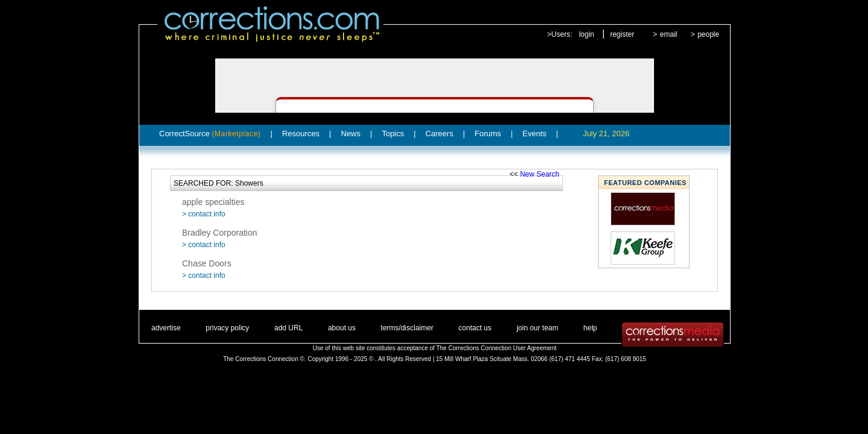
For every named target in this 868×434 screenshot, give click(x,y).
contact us (475, 328)
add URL (288, 328)
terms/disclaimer (407, 328)
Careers (439, 134)
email (669, 34)
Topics (393, 134)
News (351, 134)
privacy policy (227, 328)
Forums (488, 134)
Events (535, 134)
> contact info (204, 214)
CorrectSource (210, 134)
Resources (301, 134)
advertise (166, 328)
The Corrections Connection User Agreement (497, 348)
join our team (537, 328)
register (622, 34)
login (586, 34)
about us (342, 328)
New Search (540, 174)
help (590, 328)
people (708, 34)
